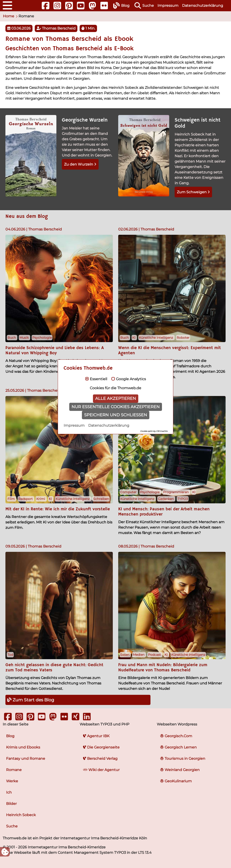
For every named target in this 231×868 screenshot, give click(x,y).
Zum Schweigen (193, 192)
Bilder (11, 804)
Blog (10, 736)
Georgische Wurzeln (85, 120)
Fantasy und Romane (26, 759)
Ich (9, 792)
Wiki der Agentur (101, 770)
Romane (14, 770)
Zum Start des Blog (31, 700)
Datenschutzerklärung (203, 6)
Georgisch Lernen (178, 747)
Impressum (168, 6)
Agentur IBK (96, 736)
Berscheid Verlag (100, 759)
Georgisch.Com (176, 736)
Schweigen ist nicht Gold (198, 123)
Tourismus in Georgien (183, 759)
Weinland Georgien (180, 770)
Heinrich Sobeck (21, 815)
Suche (12, 826)
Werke (12, 781)
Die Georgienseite (101, 747)
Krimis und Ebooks (23, 747)
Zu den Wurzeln (80, 164)
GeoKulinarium (176, 781)
